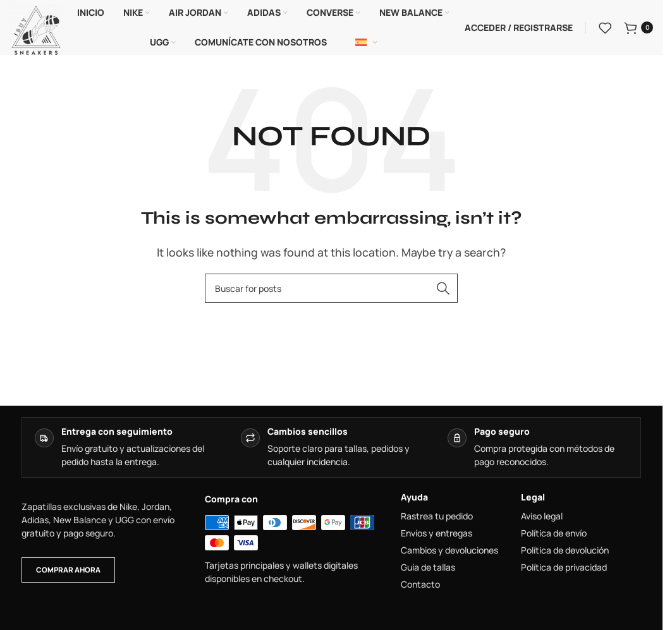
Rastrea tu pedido (437, 518)
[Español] (367, 44)
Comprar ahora (68, 571)
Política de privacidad (564, 569)
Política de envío (554, 535)
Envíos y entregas (437, 535)
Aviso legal (542, 518)
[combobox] (331, 290)
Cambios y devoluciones (449, 552)
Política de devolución (565, 552)
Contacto (420, 586)
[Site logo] (36, 29)
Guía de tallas (428, 569)
